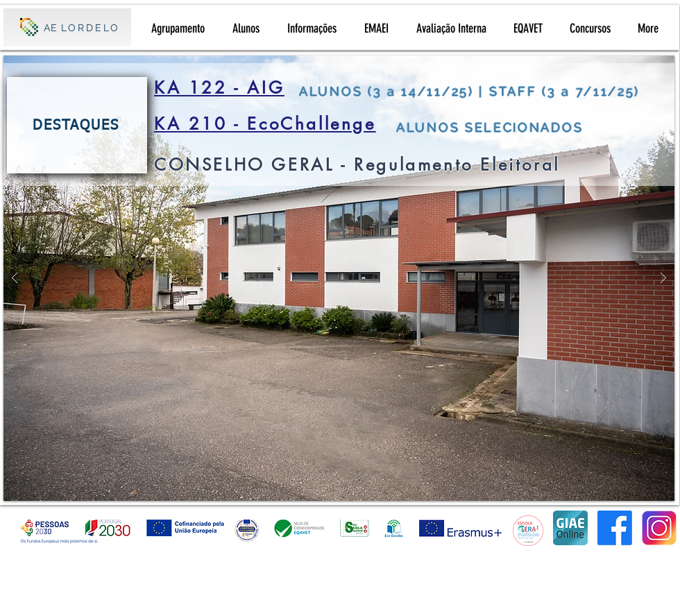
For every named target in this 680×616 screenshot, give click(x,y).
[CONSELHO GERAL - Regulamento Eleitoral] (395, 164)
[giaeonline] (570, 528)
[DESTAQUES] (77, 125)
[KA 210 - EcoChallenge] (270, 123)
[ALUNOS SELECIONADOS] (527, 127)
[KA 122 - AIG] (224, 87)
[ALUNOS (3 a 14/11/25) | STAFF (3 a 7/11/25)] (479, 91)
